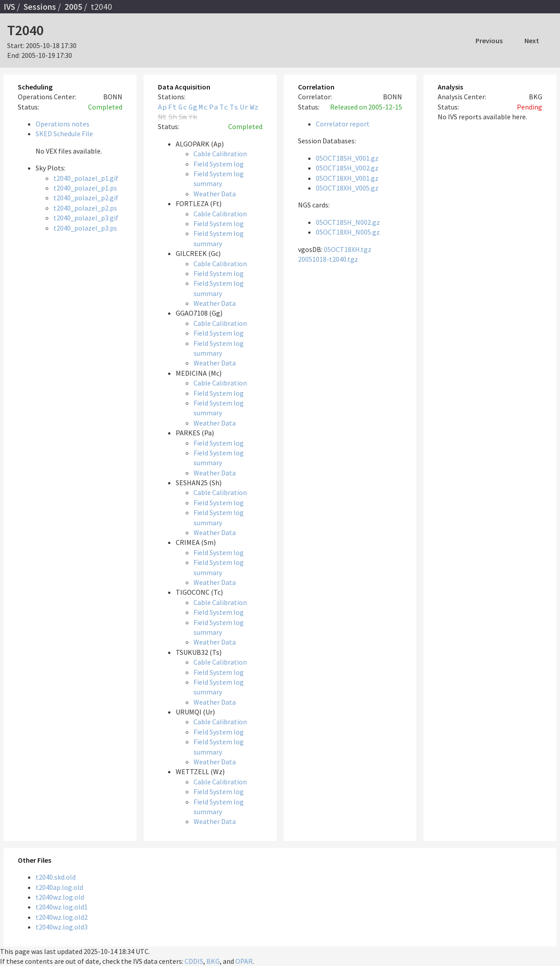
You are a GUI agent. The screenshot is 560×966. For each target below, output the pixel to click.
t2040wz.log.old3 (62, 927)
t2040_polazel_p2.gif (86, 198)
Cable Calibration (220, 154)
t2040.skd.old (56, 877)
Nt (162, 117)
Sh (173, 117)
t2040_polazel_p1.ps (85, 188)
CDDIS (194, 961)
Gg (193, 107)
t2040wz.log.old (60, 897)
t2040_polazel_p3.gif (86, 218)
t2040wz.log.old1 (62, 907)
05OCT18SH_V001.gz (347, 158)
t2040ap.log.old (59, 887)
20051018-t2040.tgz (328, 259)
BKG (213, 961)
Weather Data (215, 194)
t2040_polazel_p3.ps (85, 228)
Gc (183, 107)
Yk (193, 117)
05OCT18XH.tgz (348, 249)
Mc (203, 107)
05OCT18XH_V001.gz (347, 178)
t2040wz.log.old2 (62, 917)
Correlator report (343, 124)
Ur (244, 107)
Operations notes (62, 124)
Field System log (219, 164)
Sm (183, 117)
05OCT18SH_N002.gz (348, 222)
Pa (214, 107)
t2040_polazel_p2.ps (85, 208)
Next (532, 41)
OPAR (244, 961)
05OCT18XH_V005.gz (347, 188)
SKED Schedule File (64, 134)
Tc (224, 107)
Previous (489, 41)
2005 (73, 7)
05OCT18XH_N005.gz (348, 232)
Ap (162, 107)
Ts (234, 107)
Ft (173, 107)
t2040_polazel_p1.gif (86, 178)
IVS (9, 7)
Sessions (40, 7)
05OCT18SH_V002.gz (347, 168)
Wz (254, 107)
